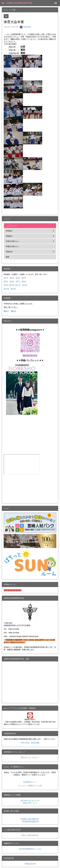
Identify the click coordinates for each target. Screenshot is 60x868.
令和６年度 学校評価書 (30, 743)
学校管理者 (25, 27)
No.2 (13, 311)
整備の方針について (30, 803)
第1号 (6, 278)
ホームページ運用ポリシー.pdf (30, 786)
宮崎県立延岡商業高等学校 (19, 3)
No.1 (6, 311)
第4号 (24, 278)
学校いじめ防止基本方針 (30, 835)
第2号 (12, 278)
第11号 (18, 285)
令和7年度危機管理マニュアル (30, 849)
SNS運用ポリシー (30, 782)
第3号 (18, 278)
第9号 (6, 285)
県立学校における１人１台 (30, 801)
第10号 (12, 285)
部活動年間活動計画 (30, 822)
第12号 (25, 285)
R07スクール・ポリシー (30, 758)
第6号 (12, 282)
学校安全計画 (30, 864)
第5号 (6, 282)
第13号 (6, 289)
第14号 (13, 289)
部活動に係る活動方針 (30, 819)
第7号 (18, 282)
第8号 (24, 282)
